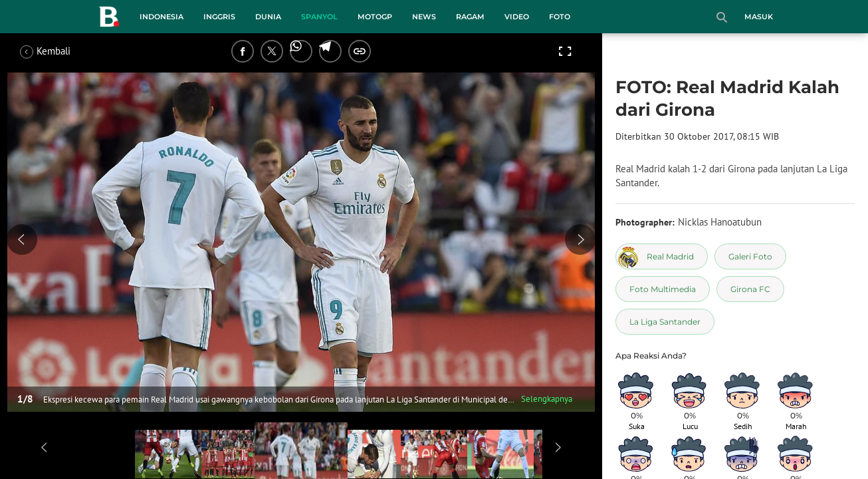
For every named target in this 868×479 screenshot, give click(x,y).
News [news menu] (424, 17)
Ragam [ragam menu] (470, 17)
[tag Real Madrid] (662, 256)
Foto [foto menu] (560, 17)
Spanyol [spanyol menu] (319, 17)
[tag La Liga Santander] (665, 322)
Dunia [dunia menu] (268, 17)
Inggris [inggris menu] (219, 17)
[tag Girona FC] (750, 289)
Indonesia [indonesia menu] (162, 17)
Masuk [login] (759, 17)
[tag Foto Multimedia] (663, 289)
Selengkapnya (547, 399)
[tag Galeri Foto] (750, 256)
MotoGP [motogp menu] (375, 17)
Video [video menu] (517, 17)
